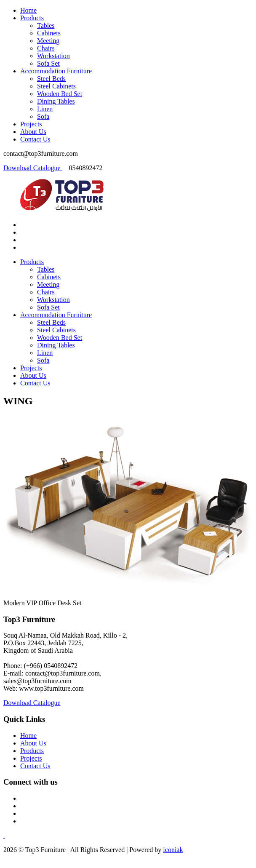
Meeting (48, 41)
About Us (33, 132)
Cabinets (49, 33)
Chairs (46, 48)
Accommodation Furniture (56, 71)
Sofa (43, 116)
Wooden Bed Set (60, 94)
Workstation (53, 56)
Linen (45, 109)
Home (28, 10)
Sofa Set (48, 63)
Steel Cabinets (56, 86)
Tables (46, 25)
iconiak (173, 850)
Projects (31, 124)
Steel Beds (51, 79)
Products (32, 18)
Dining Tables (56, 101)
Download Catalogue (33, 168)
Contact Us (35, 139)
